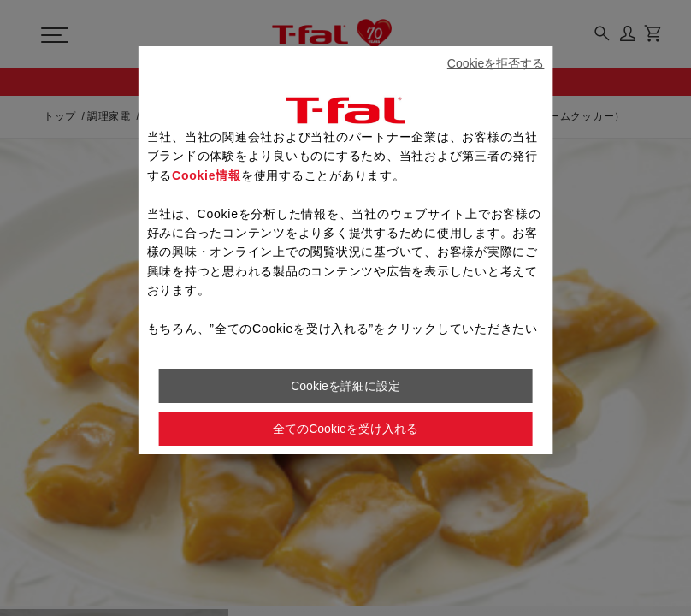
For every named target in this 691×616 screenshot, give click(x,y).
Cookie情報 (207, 175)
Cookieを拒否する (496, 63)
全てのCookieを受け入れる (345, 429)
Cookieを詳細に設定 (345, 386)
